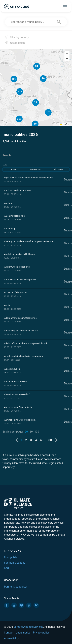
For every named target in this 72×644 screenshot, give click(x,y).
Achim (7, 305)
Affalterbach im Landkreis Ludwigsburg (24, 356)
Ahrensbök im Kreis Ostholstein (20, 420)
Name (14, 169)
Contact (9, 633)
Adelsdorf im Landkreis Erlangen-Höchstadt (26, 343)
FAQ (6, 568)
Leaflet (64, 124)
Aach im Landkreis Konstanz (18, 190)
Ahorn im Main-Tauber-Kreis (18, 407)
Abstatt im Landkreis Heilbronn (20, 254)
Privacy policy (41, 633)
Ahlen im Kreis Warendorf (17, 394)
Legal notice (23, 633)
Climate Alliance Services (28, 627)
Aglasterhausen (12, 369)
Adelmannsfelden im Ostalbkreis (20, 318)
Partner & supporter (15, 587)
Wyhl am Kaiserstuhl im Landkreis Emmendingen (28, 178)
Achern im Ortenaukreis (16, 292)
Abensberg (10, 229)
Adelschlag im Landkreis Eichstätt (21, 331)
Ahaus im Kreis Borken (15, 382)
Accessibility (11, 638)
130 (49, 440)
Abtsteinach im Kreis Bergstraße (20, 280)
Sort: (5, 165)
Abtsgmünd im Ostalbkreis (17, 267)
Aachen (8, 203)
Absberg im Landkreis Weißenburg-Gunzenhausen (29, 241)
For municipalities (15, 563)
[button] (64, 92)
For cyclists (11, 557)
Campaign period (36, 169)
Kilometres (58, 169)
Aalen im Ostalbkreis (14, 216)
